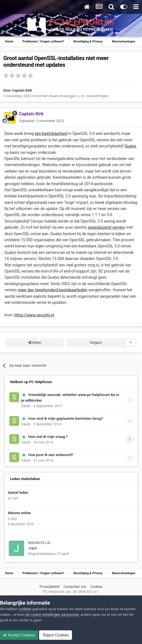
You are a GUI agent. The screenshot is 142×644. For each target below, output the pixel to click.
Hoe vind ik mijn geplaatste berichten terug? (66, 418)
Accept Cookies (19, 635)
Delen (35, 343)
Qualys (130, 146)
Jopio (33, 548)
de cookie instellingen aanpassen (52, 615)
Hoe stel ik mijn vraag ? (48, 437)
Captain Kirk (22, 90)
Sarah (26, 406)
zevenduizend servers (106, 227)
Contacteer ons (75, 587)
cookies (25, 609)
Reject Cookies (56, 635)
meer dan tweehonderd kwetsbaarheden (53, 290)
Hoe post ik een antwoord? (51, 455)
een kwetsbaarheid (51, 133)
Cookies (96, 587)
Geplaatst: (42, 121)
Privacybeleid (50, 587)
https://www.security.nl (34, 315)
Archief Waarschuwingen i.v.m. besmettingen (72, 96)
